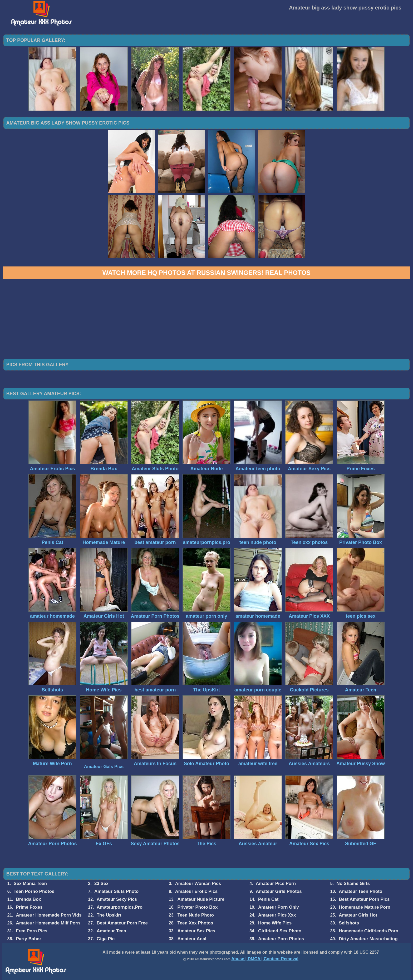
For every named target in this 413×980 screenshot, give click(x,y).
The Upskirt (109, 915)
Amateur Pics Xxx (277, 915)
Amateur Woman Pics (198, 884)
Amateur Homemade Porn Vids (49, 915)
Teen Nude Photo (196, 915)
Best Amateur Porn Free (122, 923)
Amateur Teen (111, 931)
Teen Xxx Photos (195, 923)
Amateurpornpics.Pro (120, 907)
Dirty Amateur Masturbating (368, 939)
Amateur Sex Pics (196, 931)
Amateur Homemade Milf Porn (48, 923)
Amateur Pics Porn (276, 884)
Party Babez (29, 939)
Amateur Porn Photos (281, 939)
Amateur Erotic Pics (196, 891)
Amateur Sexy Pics (117, 899)
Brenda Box (29, 899)
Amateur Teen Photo (360, 891)
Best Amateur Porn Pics (364, 899)
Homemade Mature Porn (365, 907)
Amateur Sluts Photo (116, 891)
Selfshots (349, 923)
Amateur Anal (192, 939)
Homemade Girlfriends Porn (368, 931)
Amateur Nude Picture (201, 899)
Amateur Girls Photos (279, 891)
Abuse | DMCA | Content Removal (265, 959)
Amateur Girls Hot (358, 915)
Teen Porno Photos (34, 891)
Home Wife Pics (275, 923)
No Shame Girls (353, 884)
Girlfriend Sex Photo (280, 931)
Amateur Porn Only (279, 907)
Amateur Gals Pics (104, 767)
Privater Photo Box (197, 907)
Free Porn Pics (32, 931)
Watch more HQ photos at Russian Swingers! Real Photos (206, 273)
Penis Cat (268, 899)
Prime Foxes (29, 907)
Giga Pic (106, 939)
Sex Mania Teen (30, 884)
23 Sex (101, 884)
